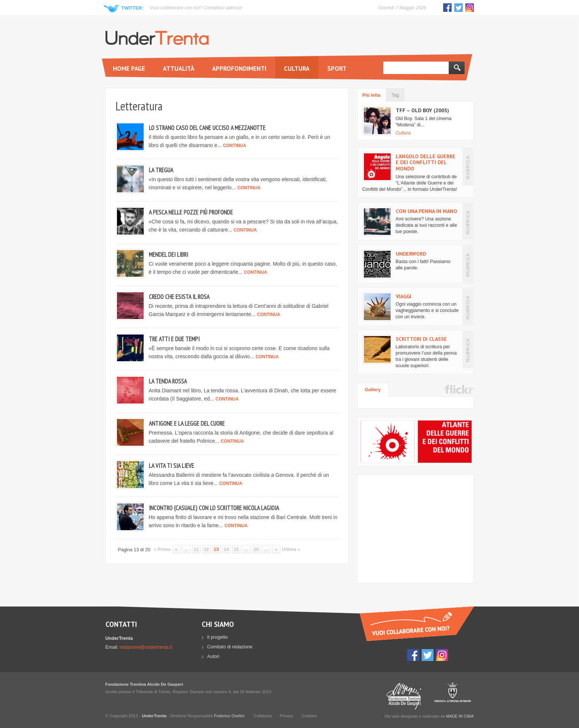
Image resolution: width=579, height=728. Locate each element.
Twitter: (133, 8)
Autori (213, 656)
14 (226, 549)
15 (236, 549)
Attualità (179, 69)
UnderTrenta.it (157, 38)
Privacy (287, 716)
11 (196, 549)
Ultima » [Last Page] (291, 549)
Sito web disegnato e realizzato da (429, 716)
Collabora (263, 716)
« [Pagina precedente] (176, 549)
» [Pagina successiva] (276, 549)
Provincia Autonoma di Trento (453, 696)
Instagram (470, 8)
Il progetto (218, 637)
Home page (129, 69)
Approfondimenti (239, 69)
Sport (337, 69)
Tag (395, 95)
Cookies (309, 716)
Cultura (297, 69)
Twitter (458, 8)
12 (206, 549)
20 (256, 549)
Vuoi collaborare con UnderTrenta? (417, 624)
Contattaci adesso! (223, 8)
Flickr (459, 389)
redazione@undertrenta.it (146, 647)
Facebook (447, 8)
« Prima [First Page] (162, 549)
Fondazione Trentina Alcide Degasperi (404, 696)
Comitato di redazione (230, 647)
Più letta (372, 95)
